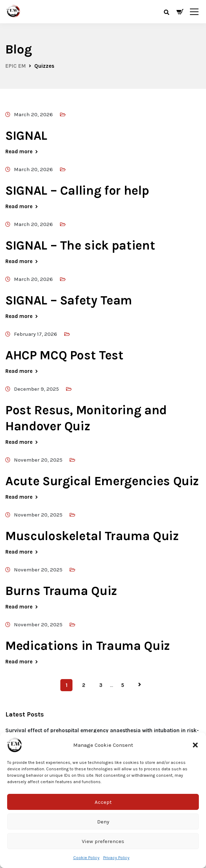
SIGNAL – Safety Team (69, 300)
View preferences (103, 841)
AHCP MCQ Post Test (64, 355)
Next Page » (140, 685)
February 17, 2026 (36, 334)
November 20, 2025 (38, 460)
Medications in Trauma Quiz (88, 646)
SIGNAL (26, 136)
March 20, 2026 (33, 114)
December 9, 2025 (36, 389)
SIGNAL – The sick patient (80, 245)
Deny (103, 822)
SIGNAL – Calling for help (77, 191)
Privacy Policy (116, 858)
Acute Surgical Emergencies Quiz (102, 481)
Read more (19, 152)
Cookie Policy (86, 858)
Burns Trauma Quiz (61, 591)
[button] (195, 745)
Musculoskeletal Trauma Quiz (92, 536)
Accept (103, 802)
